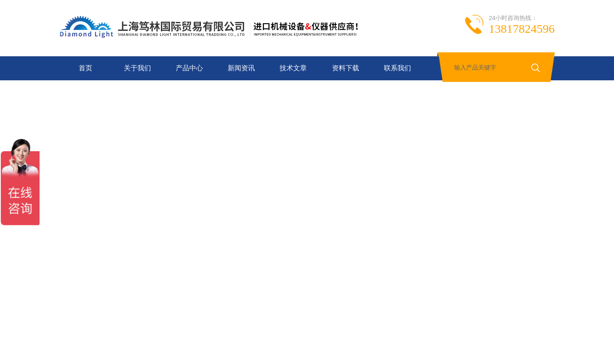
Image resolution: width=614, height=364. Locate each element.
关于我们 (137, 68)
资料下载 (346, 68)
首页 (85, 68)
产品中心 (189, 68)
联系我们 (397, 68)
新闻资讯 (241, 68)
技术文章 (293, 68)
